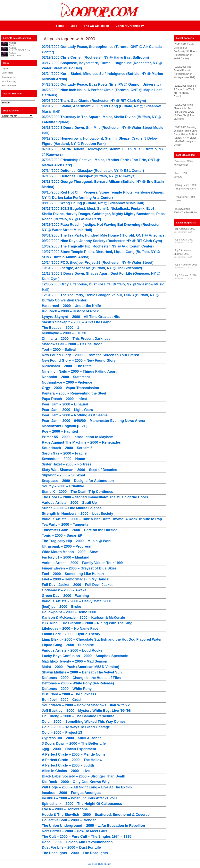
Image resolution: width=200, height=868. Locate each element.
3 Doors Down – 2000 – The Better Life (74, 743)
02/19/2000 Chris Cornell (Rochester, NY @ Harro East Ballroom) (95, 57)
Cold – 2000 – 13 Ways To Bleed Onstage (76, 727)
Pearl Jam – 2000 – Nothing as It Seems (75, 415)
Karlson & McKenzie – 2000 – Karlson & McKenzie (83, 618)
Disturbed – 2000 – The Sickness (69, 694)
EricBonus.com (9, 85)
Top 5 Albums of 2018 (186, 265)
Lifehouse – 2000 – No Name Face (70, 629)
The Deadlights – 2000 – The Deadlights (75, 853)
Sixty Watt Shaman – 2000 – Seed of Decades (79, 470)
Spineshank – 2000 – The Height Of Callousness (82, 804)
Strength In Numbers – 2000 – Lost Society (77, 514)
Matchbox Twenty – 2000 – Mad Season (75, 661)
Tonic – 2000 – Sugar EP (62, 535)
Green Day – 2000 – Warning (65, 596)
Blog (74, 26)
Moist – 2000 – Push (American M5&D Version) (80, 667)
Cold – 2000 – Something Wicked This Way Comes (84, 722)
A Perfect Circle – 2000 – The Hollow (72, 760)
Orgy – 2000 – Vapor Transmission (70, 388)
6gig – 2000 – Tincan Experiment (69, 749)
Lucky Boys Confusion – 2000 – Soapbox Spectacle (85, 656)
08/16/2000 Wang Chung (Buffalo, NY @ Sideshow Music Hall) (93, 203)
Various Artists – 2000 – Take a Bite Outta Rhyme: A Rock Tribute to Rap (102, 519)
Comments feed (10, 77)
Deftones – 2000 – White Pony (67, 689)
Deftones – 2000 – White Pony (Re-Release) (78, 683)
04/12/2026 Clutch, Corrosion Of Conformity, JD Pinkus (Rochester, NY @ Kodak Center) (185, 51)
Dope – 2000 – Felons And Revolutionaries (77, 842)
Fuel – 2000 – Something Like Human (73, 574)
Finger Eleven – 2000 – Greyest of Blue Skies (79, 568)
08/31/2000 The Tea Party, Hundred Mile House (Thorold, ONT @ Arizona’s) (104, 235)
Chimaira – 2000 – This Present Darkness (76, 339)
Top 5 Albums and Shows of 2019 (183, 252)
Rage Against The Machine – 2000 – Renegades (81, 442)
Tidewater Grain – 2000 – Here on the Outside (80, 530)
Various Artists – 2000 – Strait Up (69, 503)
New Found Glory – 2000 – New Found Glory (79, 360)
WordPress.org (9, 81)
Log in (5, 68)
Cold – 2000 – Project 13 (62, 733)
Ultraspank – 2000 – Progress (66, 546)
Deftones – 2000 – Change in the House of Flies (81, 678)
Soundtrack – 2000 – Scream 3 (67, 448)
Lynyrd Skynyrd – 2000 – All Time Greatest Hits (81, 317)
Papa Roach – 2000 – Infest (64, 399)
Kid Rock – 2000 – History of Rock (70, 311)
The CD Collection (96, 26)
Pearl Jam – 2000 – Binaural (65, 404)
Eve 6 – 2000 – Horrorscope (65, 809)
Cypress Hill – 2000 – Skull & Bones (72, 738)
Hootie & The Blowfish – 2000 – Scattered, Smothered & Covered (96, 815)
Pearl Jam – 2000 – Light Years (67, 410)
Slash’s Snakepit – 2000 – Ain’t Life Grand (77, 322)
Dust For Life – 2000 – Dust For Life (71, 847)
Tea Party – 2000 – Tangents (65, 525)
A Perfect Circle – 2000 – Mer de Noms (74, 754)
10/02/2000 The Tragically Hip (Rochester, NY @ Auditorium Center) (98, 246)
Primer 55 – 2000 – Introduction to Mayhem (78, 437)
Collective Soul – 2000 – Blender (69, 820)
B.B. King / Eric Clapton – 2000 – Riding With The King (87, 623)
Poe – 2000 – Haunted (60, 431)
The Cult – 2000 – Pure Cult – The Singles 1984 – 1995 (87, 837)
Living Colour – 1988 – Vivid (185, 199)
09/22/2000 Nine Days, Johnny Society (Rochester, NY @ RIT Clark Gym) (102, 241)
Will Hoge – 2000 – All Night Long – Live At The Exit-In (87, 787)
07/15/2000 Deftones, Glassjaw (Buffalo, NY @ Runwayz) (89, 176)
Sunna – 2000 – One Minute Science (72, 508)
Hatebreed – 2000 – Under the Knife (71, 306)
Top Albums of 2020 (185, 229)
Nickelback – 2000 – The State (67, 366)
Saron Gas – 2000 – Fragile (64, 453)
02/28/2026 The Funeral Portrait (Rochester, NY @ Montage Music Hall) (184, 72)
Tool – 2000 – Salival (59, 350)
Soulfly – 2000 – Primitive (63, 486)
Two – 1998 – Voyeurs (181, 175)
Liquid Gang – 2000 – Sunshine (68, 645)
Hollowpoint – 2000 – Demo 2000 (69, 612)
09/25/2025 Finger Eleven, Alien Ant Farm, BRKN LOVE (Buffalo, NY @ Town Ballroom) (184, 112)
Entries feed (8, 73)
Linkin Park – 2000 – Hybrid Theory (71, 634)
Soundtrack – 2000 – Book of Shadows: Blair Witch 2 (86, 705)
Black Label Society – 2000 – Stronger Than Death (83, 776)
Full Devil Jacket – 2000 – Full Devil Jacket (77, 585)
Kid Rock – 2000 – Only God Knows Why (76, 782)
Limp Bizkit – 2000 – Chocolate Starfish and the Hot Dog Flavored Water (102, 639)
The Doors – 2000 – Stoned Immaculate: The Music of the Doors (95, 497)
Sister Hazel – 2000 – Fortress (67, 464)
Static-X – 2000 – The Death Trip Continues (77, 492)
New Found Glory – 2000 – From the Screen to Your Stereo (90, 355)
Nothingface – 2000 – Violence (67, 382)
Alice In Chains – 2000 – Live (66, 771)
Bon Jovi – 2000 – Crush (62, 700)
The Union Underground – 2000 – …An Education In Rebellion (93, 826)
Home (60, 26)
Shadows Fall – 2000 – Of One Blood (72, 344)
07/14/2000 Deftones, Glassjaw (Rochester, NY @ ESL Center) (93, 171)
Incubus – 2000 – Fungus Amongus (71, 793)
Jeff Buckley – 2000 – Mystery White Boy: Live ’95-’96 (86, 711)
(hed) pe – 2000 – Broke (61, 607)
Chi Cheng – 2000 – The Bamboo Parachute (78, 716)
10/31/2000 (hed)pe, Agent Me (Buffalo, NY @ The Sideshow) (92, 268)
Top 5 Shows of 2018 (186, 275)
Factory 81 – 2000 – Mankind (66, 557)
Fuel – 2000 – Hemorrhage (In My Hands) (76, 579)
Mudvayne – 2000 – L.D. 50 (64, 333)
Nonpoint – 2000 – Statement (66, 377)
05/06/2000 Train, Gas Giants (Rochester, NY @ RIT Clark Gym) (94, 101)
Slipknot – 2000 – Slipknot (63, 475)
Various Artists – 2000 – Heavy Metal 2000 (77, 601)
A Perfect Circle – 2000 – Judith (68, 765)
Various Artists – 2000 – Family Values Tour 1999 (82, 563)
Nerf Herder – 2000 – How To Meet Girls (75, 831)
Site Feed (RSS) (96, 864)
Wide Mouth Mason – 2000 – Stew (70, 552)
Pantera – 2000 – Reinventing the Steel (74, 393)
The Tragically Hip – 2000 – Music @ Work (77, 541)
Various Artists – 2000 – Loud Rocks (72, 650)
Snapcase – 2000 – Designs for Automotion (78, 481)
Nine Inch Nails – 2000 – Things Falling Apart (79, 371)
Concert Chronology (130, 26)
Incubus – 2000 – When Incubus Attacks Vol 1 (80, 798)
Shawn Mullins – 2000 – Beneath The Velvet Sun (82, 672)
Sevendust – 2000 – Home (63, 459)
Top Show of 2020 (184, 240)
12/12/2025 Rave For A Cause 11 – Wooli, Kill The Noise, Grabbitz (185, 91)
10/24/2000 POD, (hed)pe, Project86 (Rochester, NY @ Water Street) (98, 263)
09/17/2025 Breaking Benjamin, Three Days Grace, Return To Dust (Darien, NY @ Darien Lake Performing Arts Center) (185, 136)
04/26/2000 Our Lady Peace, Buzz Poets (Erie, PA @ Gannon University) (101, 84)
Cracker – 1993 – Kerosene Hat (183, 163)
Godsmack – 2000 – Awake (64, 590)
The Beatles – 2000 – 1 (60, 328)
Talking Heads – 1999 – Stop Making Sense (185, 187)
